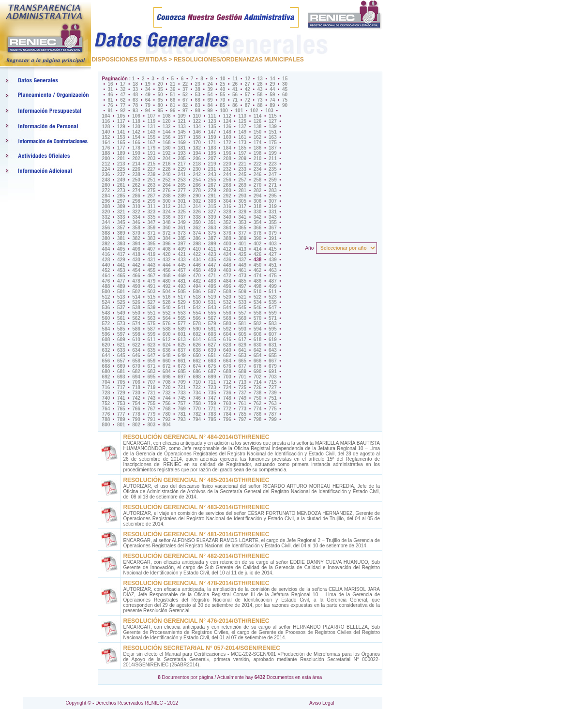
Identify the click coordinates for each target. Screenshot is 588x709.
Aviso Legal (322, 703)
